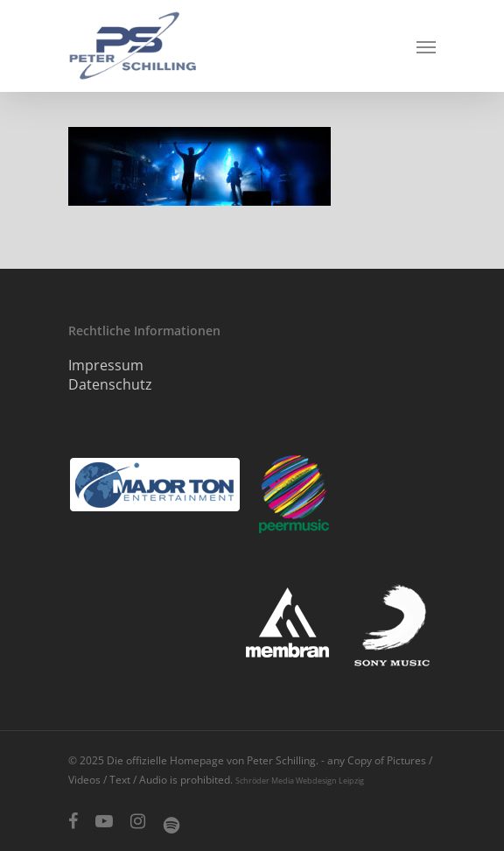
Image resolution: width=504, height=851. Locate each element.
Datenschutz (110, 384)
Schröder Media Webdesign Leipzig (300, 781)
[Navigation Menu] (426, 46)
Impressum (106, 365)
